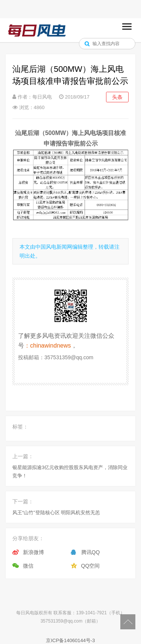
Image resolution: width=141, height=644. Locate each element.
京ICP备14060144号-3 (70, 640)
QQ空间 (91, 566)
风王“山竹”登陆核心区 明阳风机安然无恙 (56, 513)
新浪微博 (33, 552)
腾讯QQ (91, 552)
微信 (28, 566)
